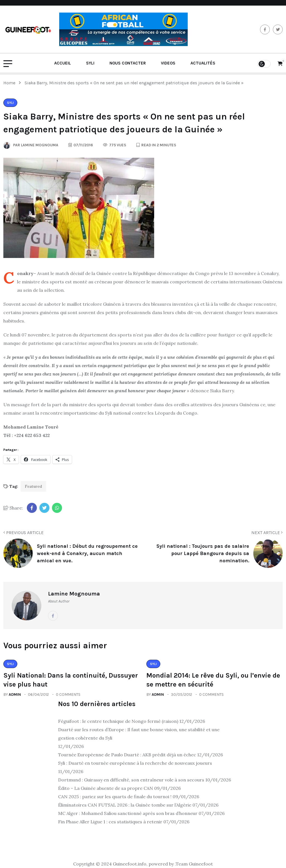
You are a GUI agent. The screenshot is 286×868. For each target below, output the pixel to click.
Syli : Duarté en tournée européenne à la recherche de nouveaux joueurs (135, 763)
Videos (168, 63)
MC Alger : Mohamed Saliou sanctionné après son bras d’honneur (128, 813)
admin (15, 694)
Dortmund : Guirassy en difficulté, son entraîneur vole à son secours (131, 780)
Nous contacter (128, 63)
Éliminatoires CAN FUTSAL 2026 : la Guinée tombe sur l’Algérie (125, 805)
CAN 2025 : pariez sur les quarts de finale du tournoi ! (115, 797)
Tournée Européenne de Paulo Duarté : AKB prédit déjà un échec (127, 755)
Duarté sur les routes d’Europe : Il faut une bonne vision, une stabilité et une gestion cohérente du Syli (139, 734)
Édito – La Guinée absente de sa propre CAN (106, 788)
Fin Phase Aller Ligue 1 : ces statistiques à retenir (110, 822)
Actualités (203, 63)
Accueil (63, 63)
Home (10, 83)
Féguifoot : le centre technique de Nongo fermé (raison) (118, 721)
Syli (90, 63)
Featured (33, 486)
